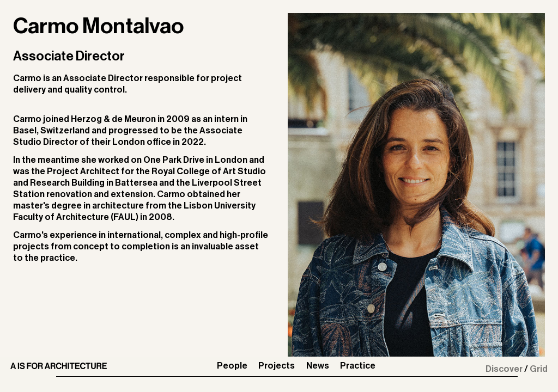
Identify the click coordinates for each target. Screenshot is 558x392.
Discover (504, 369)
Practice (358, 366)
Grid (539, 369)
